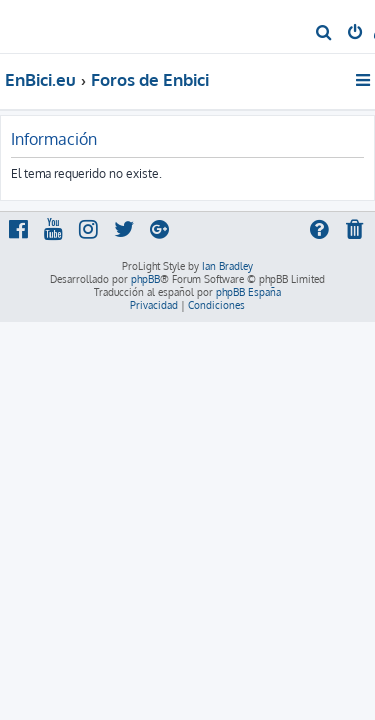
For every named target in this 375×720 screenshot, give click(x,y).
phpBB (145, 279)
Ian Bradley (227, 266)
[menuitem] (324, 34)
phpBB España (248, 292)
